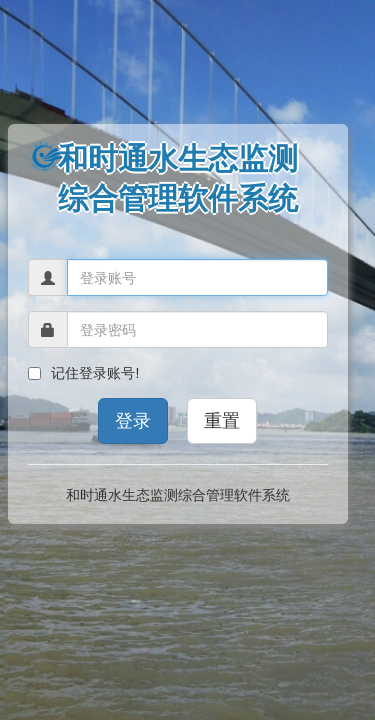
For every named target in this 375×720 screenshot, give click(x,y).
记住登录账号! (84, 373)
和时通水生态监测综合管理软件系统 (178, 495)
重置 (222, 421)
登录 (133, 421)
